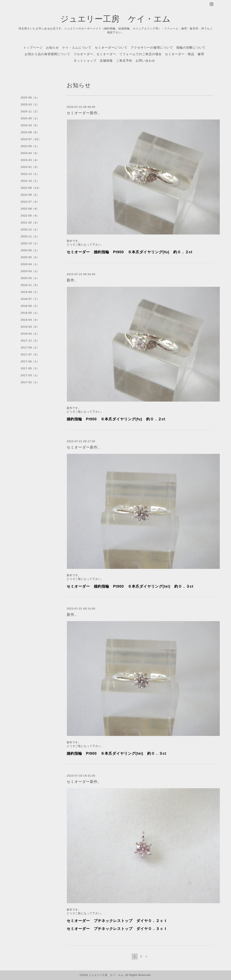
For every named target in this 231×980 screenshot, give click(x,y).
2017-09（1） (30, 348)
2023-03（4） (30, 160)
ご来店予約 (124, 60)
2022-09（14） (31, 188)
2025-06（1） (30, 98)
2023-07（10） (31, 139)
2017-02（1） (30, 382)
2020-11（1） (30, 236)
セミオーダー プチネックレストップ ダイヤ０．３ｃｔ (117, 929)
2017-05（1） (30, 368)
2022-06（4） (30, 209)
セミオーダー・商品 (180, 54)
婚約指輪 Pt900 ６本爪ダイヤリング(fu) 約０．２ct (116, 419)
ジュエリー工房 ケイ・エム (115, 18)
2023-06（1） (30, 146)
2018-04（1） (30, 334)
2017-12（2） (30, 341)
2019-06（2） (30, 306)
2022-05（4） (30, 216)
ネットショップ (85, 60)
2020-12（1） (30, 229)
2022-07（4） (30, 202)
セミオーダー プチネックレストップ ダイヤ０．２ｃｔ (117, 921)
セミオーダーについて (111, 47)
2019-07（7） (30, 299)
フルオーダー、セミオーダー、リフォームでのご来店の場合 (118, 54)
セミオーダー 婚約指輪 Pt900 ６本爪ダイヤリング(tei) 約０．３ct (130, 586)
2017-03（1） (30, 375)
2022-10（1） (30, 181)
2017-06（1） (30, 361)
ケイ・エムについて (77, 47)
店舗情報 (106, 60)
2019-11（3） (30, 285)
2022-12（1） (30, 174)
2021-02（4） (30, 223)
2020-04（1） (30, 264)
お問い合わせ (145, 60)
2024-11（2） (30, 111)
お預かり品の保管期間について (48, 54)
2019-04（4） (30, 320)
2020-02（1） (30, 278)
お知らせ (52, 47)
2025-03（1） (30, 104)
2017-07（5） (30, 354)
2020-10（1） (30, 243)
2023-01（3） (30, 167)
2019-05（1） (30, 313)
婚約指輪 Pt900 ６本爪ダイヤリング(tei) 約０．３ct (117, 753)
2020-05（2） (30, 257)
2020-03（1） (30, 271)
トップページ (33, 47)
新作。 (72, 280)
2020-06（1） (30, 250)
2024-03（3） (30, 125)
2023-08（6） (30, 132)
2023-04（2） (30, 153)
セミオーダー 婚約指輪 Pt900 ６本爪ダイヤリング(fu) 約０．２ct (130, 252)
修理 (201, 54)
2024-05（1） (30, 118)
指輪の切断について (191, 47)
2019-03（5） (30, 327)
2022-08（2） (30, 195)
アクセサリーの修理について (152, 47)
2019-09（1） (30, 292)
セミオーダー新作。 (84, 113)
